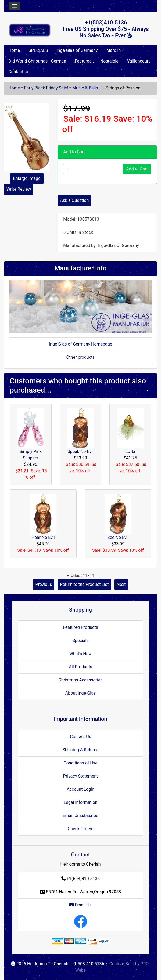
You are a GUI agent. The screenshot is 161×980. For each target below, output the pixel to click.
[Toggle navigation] (15, 6)
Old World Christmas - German (37, 61)
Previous (44, 584)
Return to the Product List (84, 584)
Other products (80, 357)
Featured (83, 61)
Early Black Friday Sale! (46, 88)
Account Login (80, 789)
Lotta (130, 451)
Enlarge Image (27, 178)
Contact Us (19, 72)
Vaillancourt (139, 61)
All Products (80, 667)
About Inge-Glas (80, 693)
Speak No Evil (80, 451)
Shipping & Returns (80, 750)
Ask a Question (74, 200)
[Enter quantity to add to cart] (93, 169)
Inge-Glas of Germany (77, 50)
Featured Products (80, 627)
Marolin (114, 50)
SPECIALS (38, 50)
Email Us (80, 905)
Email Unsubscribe (80, 816)
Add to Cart (137, 169)
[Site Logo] (30, 30)
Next (121, 584)
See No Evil (118, 537)
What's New (80, 654)
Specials (80, 640)
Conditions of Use (80, 763)
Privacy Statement (80, 776)
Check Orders (81, 829)
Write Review (19, 189)
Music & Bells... (87, 88)
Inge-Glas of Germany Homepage (81, 344)
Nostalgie (109, 61)
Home (14, 50)
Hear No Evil (43, 537)
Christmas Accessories (80, 680)
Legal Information (81, 802)
